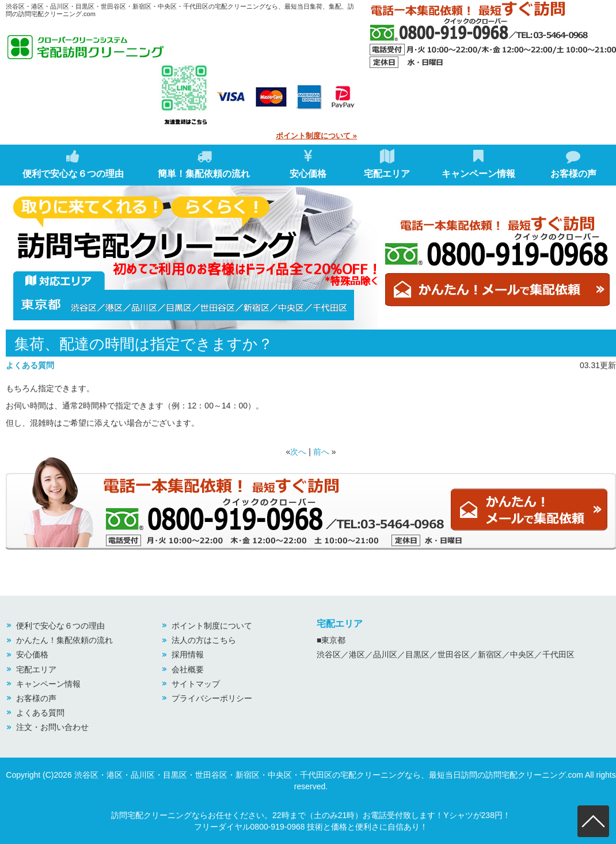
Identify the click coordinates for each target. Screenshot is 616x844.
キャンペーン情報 (478, 164)
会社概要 (188, 669)
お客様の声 (573, 164)
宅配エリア (387, 164)
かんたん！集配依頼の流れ (64, 640)
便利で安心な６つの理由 (73, 164)
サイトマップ (196, 684)
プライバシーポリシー (212, 698)
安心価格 (308, 164)
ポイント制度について (212, 626)
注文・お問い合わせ (52, 727)
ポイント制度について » (316, 136)
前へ (321, 452)
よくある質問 (30, 365)
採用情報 (188, 654)
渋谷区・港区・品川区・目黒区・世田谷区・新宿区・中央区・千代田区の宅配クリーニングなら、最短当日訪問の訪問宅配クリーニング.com (329, 775)
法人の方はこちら (204, 640)
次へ (298, 452)
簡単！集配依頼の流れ (204, 164)
